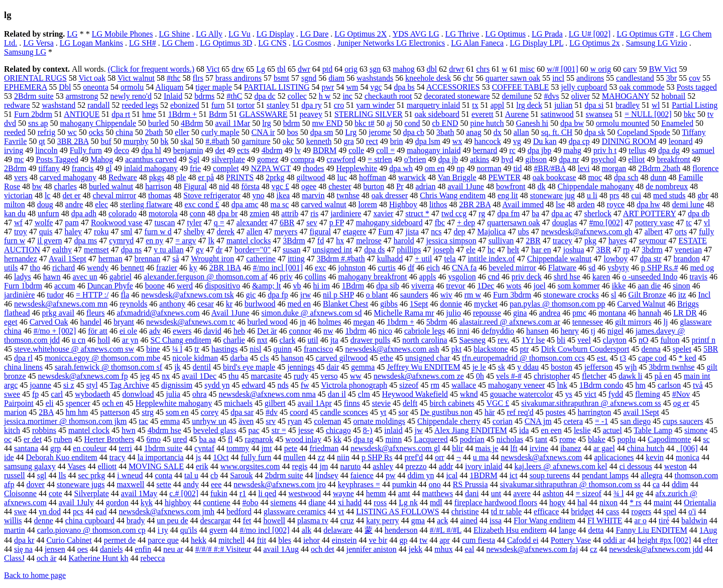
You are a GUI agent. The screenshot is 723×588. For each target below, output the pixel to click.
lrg (266, 123)
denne (44, 521)
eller (182, 132)
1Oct (221, 457)
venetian (688, 250)
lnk (562, 385)
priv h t (605, 150)
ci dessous (635, 466)
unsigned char (428, 358)
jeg (145, 376)
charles (66, 186)
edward (253, 385)
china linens (23, 367)
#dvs (551, 96)
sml (126, 232)
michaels (238, 403)
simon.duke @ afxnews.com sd (312, 313)
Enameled (677, 123)
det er (71, 195)
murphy (136, 141)
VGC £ (498, 403)
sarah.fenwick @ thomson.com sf (108, 367)
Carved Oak (49, 322)
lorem (368, 204)
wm (352, 87)
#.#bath (217, 141)
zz (321, 457)
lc (48, 195)
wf (18, 223)
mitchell (231, 540)
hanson (292, 358)
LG (72, 34)
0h (480, 376)
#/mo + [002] (55, 331)
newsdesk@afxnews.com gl (395, 448)
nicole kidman (195, 358)
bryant (124, 322)
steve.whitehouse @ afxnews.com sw (74, 349)
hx (340, 241)
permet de (120, 540)
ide (9, 457)
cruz (347, 521)
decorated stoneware (457, 96)
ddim (680, 484)
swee (12, 394)
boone (155, 286)
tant (541, 439)
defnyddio (498, 331)
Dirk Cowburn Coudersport (585, 349)
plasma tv (313, 521)
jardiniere (346, 213)
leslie (582, 430)
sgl (42, 475)
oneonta (96, 87)
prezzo (416, 466)
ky (193, 268)
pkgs (157, 177)
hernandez (21, 259)
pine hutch (487, 123)
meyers (286, 232)
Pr (400, 186)
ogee (309, 186)
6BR (287, 223)
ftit (261, 540)
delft (410, 403)
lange (568, 530)
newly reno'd (131, 96)
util (313, 340)
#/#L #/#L (446, 530)
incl (558, 78)
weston (676, 466)
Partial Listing (695, 105)
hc (491, 250)
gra (348, 141)
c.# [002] (184, 493)
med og (702, 268)
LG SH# (143, 43)
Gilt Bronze (647, 295)
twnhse (348, 195)
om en (435, 168)
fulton (670, 340)
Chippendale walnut (559, 259)
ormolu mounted (623, 123)
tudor (55, 295)
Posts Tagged (57, 159)
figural (320, 232)
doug (45, 204)
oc (8, 439)
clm (364, 394)
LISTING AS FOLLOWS (397, 511)
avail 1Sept (641, 412)
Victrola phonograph (354, 385)
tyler (194, 223)
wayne (343, 493)
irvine (539, 448)
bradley (628, 105)
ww (356, 376)
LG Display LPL (536, 43)
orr (440, 457)
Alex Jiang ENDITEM (471, 430)
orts (681, 232)
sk (502, 367)
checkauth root (388, 96)
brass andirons (238, 78)
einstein (344, 540)
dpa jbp (540, 150)
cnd (494, 277)
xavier (383, 213)
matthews (438, 493)
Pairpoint (19, 403)
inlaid (393, 430)
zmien (259, 213)
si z (69, 385)
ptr (525, 349)
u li (592, 195)
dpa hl (151, 150)
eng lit (508, 195)
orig (351, 69)
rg (482, 213)
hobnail (673, 96)
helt (513, 250)
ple (181, 177)
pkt (456, 349)
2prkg (275, 177)
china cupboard (90, 521)
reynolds (133, 304)
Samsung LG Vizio (657, 43)
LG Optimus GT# (645, 34)
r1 (243, 493)
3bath (445, 132)
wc (72, 132)
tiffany (49, 168)
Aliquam (169, 87)
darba (239, 358)
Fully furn (86, 150)
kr (229, 304)
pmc (579, 313)
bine (153, 349)
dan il (337, 394)
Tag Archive (130, 385)
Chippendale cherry (449, 421)
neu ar (173, 549)
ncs (436, 232)
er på (206, 177)
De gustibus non (446, 412)
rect (372, 141)
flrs (198, 78)
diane (317, 502)
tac (143, 421)
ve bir (378, 540)
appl (498, 105)
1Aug (708, 530)
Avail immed (523, 204)
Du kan (545, 141)
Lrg (351, 132)
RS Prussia (470, 484)
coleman (327, 421)
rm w (473, 295)
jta (334, 340)
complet (226, 168)
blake (597, 439)
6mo (154, 439)
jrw (306, 295)
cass (613, 511)
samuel (703, 150)
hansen (537, 331)
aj (390, 123)
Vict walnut (136, 78)
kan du (15, 213)
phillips (409, 250)
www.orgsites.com (250, 466)
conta (163, 475)
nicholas (510, 439)
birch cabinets (452, 403)
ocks (96, 132)
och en (113, 403)
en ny (154, 241)
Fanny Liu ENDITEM (651, 530)
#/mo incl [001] (278, 268)
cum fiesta (478, 540)
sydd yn (217, 385)
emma (170, 421)
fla (125, 295)
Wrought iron (212, 259)
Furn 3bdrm (512, 295)
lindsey (327, 475)
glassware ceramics (295, 511)
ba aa (207, 439)
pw (391, 475)
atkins (479, 159)
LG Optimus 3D (226, 43)
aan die (649, 286)
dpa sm (322, 132)
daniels (111, 549)
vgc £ (280, 186)
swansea (599, 114)
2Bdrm (15, 168)
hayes (618, 241)
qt (42, 141)
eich (433, 268)
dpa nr (569, 159)
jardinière (19, 295)
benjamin (188, 150)
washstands (375, 78)
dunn (658, 177)
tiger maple (213, 87)
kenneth (319, 141)
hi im (322, 286)
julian (563, 105)
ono (435, 484)
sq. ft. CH (557, 132)
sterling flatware (146, 204)
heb (239, 331)
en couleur (90, 448)
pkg (590, 241)
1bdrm (356, 331)
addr (446, 466)
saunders (414, 295)
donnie (451, 304)
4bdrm (272, 150)
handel (91, 322)
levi (583, 168)
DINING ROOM (629, 141)
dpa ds (374, 250)
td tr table (506, 511)
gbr (703, 195)
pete (291, 448)
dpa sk (595, 132)
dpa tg (364, 439)
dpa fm (508, 213)
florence (705, 168)
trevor (455, 286)
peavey (311, 114)
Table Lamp (653, 430)
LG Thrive (462, 34)
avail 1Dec (199, 376)
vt (341, 511)
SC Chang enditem (181, 340)
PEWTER (505, 177)
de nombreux (667, 186)
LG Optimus (505, 34)
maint (663, 502)
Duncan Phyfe (110, 286)
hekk (199, 540)
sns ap (38, 123)
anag (473, 132)
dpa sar (242, 412)
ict (514, 475)
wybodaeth (92, 394)
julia (173, 394)
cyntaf (204, 448)
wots (514, 286)
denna (651, 349)
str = (279, 430)
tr (197, 349)
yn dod (50, 511)
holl (104, 340)
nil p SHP (338, 295)
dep (459, 232)
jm (324, 466)
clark (287, 340)
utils (11, 268)
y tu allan (169, 250)
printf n (703, 340)
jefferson (599, 367)
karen (601, 277)
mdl (436, 502)
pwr (328, 87)
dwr (304, 69)
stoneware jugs (81, 484)
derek (226, 232)
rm (435, 385)
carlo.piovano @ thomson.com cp (91, 530)
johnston (352, 268)
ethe (386, 358)
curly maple (220, 132)
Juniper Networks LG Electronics (391, 43)
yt (383, 412)
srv (271, 421)
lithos (438, 204)
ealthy (62, 250)
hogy (557, 502)
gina (520, 313)
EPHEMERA (25, 87)
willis (13, 521)
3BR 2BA (73, 141)
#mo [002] (606, 223)
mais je (487, 448)
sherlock (598, 213)
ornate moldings (380, 421)
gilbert (275, 403)
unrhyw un (209, 421)
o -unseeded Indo (650, 277)
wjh (631, 367)
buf (106, 141)
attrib (290, 213)
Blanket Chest (345, 304)
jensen (55, 549)
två (698, 385)
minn (393, 439)
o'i (692, 511)
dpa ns (131, 250)
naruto (350, 466)
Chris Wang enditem (453, 195)
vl (707, 223)
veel (584, 340)
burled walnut (111, 186)
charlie (234, 340)
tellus (637, 150)
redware (17, 105)
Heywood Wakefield (415, 394)
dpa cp (579, 141)
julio (454, 313)
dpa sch (626, 177)
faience (362, 475)
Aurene (517, 114)
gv (200, 250)
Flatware (562, 268)
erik (202, 466)
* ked (687, 358)
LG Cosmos (312, 43)
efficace (546, 511)
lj (666, 322)
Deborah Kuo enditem (62, 457)
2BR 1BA (225, 268)
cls (265, 358)
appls (428, 277)
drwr (456, 69)
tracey (563, 241)
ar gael (604, 448)
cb (214, 475)
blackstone (491, 349)
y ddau (528, 367)
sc (706, 439)
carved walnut (323, 204)
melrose (369, 241)
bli (561, 340)
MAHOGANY (626, 96)
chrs (483, 69)
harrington (595, 412)
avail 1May (139, 493)
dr (219, 250)
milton (15, 204)
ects (243, 150)
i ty (163, 530)
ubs (523, 232)
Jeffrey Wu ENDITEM (423, 367)
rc (512, 150)
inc (347, 96)
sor (403, 412)
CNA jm (538, 421)
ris (314, 213)
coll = (385, 150)
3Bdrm (294, 241)
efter (710, 540)
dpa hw (648, 204)
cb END (445, 123)
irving (14, 150)
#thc (174, 78)
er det (33, 439)
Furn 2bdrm (33, 114)
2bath (154, 132)
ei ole (128, 331)
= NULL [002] (648, 114)
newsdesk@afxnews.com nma (267, 394)
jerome (380, 132)
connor (300, 331)
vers (21, 177)
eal (470, 549)
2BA (46, 412)
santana (26, 448)
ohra (199, 394)
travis (698, 277)
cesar (206, 304)
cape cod (652, 358)
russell (15, 475)
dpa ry (311, 105)
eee (216, 484)
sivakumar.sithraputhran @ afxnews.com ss (591, 403)
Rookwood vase (117, 223)
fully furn (256, 457)
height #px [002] (665, 540)
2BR (533, 241)
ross (380, 502)
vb (297, 286)
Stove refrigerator (212, 195)
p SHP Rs (377, 457)
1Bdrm (353, 286)
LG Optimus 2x (594, 43)
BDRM (325, 150)
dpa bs (404, 87)
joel (540, 286)
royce (616, 204)
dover (35, 484)
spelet (682, 349)
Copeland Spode (643, 132)
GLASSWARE (264, 114)
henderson (401, 530)
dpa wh (401, 168)
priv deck (527, 277)
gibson (536, 159)
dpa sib (388, 286)
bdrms (204, 96)
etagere (354, 232)
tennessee (588, 322)
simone (696, 430)
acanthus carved (151, 159)
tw (423, 540)
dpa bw (572, 123)
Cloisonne (20, 493)
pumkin (404, 484)
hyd (507, 159)
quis (46, 232)
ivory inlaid (484, 466)
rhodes (314, 168)
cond (412, 123)
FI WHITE (605, 521)
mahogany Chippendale (98, 123)
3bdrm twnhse (672, 367)
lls (62, 475)
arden (586, 204)
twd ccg (454, 213)
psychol (604, 159)
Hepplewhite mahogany (174, 403)
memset (96, 250)
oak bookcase (555, 177)
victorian (18, 195)
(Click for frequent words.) (151, 69)
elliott (107, 466)
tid (517, 168)
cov (695, 78)
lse (560, 204)
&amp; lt (266, 286)
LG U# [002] (590, 34)
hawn (52, 277)
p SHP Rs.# (660, 268)
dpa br (227, 213)
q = (219, 223)
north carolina (425, 340)
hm (640, 385)
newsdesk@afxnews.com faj (532, 549)
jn (303, 322)
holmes (329, 322)
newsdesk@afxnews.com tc (191, 322)
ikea (283, 195)
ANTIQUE (82, 114)
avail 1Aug (281, 549)
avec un (85, 277)
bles (285, 540)
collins (316, 277)
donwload (138, 394)
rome (568, 439)
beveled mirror (512, 268)
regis (299, 466)
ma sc (280, 204)
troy (21, 232)
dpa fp (278, 295)
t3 (623, 358)
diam (336, 78)
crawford (341, 159)
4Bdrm (192, 123)
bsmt (281, 78)
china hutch (646, 448)
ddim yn (421, 475)
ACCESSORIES (453, 87)
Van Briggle (457, 177)
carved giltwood (342, 358)
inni (463, 331)
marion (15, 412)
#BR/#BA (550, 168)
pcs (78, 511)
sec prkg (92, 475)
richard (64, 268)
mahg (572, 150)
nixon (609, 502)
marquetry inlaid (433, 105)
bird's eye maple (249, 367)
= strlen (380, 159)
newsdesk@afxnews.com (541, 457)
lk (211, 241)
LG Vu (239, 34)
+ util (423, 259)
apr (444, 540)
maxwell (130, 484)
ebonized (185, 105)
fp (35, 394)
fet (247, 521)
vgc (376, 87)
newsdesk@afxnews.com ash (392, 349)
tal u (191, 475)
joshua (574, 250)
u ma (481, 457)
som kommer (579, 286)
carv (630, 69)
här (490, 412)
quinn (282, 349)
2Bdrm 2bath (659, 168)
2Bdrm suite (34, 96)
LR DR (685, 313)
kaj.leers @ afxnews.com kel (561, 466)
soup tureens (550, 475)
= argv (186, 241)
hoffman (373, 177)
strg (148, 412)
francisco (319, 349)
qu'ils (189, 530)
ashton (553, 493)
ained (469, 521)
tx (475, 105)
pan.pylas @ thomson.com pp (557, 304)
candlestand (635, 78)
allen (254, 232)
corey (210, 412)
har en (541, 250)
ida (524, 430)
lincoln (46, 150)
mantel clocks (249, 241)
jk (177, 367)
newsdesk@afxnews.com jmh (166, 511)
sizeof (409, 385)
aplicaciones (614, 457)
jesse (306, 430)
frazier (167, 268)
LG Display (275, 34)
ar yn (130, 340)
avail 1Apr (315, 403)
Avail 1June (230, 313)
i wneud (130, 475)
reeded (15, 132)
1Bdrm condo (601, 385)
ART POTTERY (649, 213)
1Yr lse (533, 340)
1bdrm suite (163, 448)
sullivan (501, 241)
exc (320, 268)
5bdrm (437, 322)
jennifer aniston (372, 549)
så (175, 259)
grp (55, 448)
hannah (650, 313)
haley (73, 232)
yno (259, 195)
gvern (218, 530)
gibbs (389, 304)
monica (688, 457)
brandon (686, 259)
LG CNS (272, 43)
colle (356, 150)
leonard (680, 141)
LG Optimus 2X (360, 34)
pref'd (414, 457)
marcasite (266, 376)
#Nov (681, 394)
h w (325, 96)
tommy (238, 448)
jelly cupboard (584, 87)
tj (593, 331)
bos (292, 132)
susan (292, 250)
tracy (117, 457)
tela (450, 259)
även (246, 421)
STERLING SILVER (369, 114)
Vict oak (92, 78)
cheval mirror (114, 195)
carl (57, 394)
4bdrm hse (164, 430)
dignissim (177, 385)
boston (562, 367)
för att (98, 331)
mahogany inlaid (434, 150)
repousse (487, 313)
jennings (301, 367)
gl (108, 168)
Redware (123, 177)
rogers (641, 511)
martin (15, 530)
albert (654, 232)
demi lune (688, 204)
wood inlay (303, 439)
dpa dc (265, 96)
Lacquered (431, 439)
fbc (440, 223)
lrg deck (529, 105)
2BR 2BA (475, 204)
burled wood (267, 322)
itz (682, 295)
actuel (612, 430)
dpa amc (245, 204)
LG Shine (174, 34)
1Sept (419, 304)
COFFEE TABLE (521, 87)
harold (404, 241)
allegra (652, 475)
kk (337, 439)
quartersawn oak (513, 223)
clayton (615, 340)
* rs (636, 502)
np (461, 168)
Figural (195, 186)
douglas (565, 223)
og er (681, 403)
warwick (412, 177)
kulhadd (390, 259)
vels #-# (509, 376)
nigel (616, 331)
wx (457, 141)
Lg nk (408, 502)
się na (23, 549)
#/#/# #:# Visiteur (223, 549)
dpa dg (669, 150)
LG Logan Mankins (91, 43)
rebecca (153, 558)
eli (50, 403)
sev (312, 223)
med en (299, 304)
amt (404, 493)
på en (663, 376)
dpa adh (84, 213)
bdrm (292, 123)
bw (37, 186)
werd (185, 286)
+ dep (466, 223)
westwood (305, 493)
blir (457, 448)
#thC (234, 96)
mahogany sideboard (389, 223)
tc (689, 223)
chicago (338, 430)
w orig (601, 69)
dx (498, 132)
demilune (517, 96)
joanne (40, 385)
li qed (267, 493)
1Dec (486, 286)
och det (323, 549)
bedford (239, 511)
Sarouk (241, 475)
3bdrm (652, 250)
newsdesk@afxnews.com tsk (187, 295)
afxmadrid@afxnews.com (158, 313)
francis (83, 168)
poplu (627, 439)
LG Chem (178, 43)
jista (412, 232)
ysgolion (462, 277)
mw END (327, 123)
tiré (664, 521)
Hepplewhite (357, 168)
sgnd (309, 78)
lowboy (616, 259)
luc (342, 177)
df (411, 268)
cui (636, 195)
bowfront (511, 186)
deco (122, 150)
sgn (375, 69)
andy (191, 484)
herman (110, 259)
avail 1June (465, 186)
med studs (669, 195)
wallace (464, 385)
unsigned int (332, 250)
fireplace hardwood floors (496, 502)
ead (101, 511)
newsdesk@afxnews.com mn (61, 304)
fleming (648, 394)
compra (303, 159)
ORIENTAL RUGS (35, 78)
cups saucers (683, 421)
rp (626, 250)
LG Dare (314, 34)
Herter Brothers (109, 439)
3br (672, 78)
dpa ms (86, 241)
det (220, 150)
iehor (312, 540)
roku (101, 232)
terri (125, 448)
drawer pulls (371, 340)
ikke (619, 286)
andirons (590, 78)
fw (305, 385)
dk (542, 186)
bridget (582, 511)
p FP (337, 223)
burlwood (260, 304)
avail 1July (76, 502)
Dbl (65, 87)
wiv (446, 295)
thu (233, 376)
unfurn (48, 213)
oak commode (642, 87)
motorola (163, 213)
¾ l (619, 493)
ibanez (571, 448)
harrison (158, 186)
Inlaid (173, 96)
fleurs (95, 313)
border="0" (253, 250)
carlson (669, 385)
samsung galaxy (30, 466)
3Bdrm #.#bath (341, 259)
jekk (416, 549)
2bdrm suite (284, 475)
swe (20, 511)
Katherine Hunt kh (98, 558)
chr (468, 78)
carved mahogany (68, 177)
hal (582, 502)
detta (596, 530)
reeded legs (140, 105)
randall (98, 105)
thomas (160, 195)
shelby (194, 232)
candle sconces (344, 412)
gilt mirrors (633, 322)
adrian (425, 186)
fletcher (594, 376)
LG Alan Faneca (477, 43)
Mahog (102, 159)
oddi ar (614, 540)
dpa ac (562, 213)
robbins (44, 430)
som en (177, 412)
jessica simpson (451, 241)
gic (251, 295)
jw (419, 430)
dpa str (650, 259)
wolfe (44, 223)
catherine (261, 259)
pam (72, 223)
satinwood (557, 114)
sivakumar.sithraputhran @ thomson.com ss (570, 484)
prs (615, 195)
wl (656, 105)
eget (11, 322)
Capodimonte (669, 439)
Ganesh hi (532, 123)
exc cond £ (202, 204)
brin (397, 141)
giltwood (311, 177)
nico (385, 331)
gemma (363, 367)
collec (297, 96)
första (250, 186)
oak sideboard (437, 114)
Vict (213, 69)
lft (514, 448)
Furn (386, 232)
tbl (281, 69)
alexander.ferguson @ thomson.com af (206, 277)
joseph (443, 250)
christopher (552, 376)
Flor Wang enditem (545, 521)
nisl (255, 349)
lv (298, 150)
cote (55, 493)
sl (614, 295)
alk (307, 530)
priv (286, 277)
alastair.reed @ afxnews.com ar (510, 322)
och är (47, 558)
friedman (324, 448)
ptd (327, 69)
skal (187, 141)
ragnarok (259, 439)
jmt (266, 448)
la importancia (161, 457)
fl (230, 439)
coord (299, 412)
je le (479, 367)
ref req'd (520, 412)
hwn (129, 430)
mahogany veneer (516, 385)
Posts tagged (696, 87)
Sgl (194, 159)
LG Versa (38, 43)
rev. (503, 340)
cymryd (121, 241)
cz (593, 549)
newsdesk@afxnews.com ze (419, 376)
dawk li (631, 376)
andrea (550, 313)
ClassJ (14, 558)
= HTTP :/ (92, 295)
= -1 (601, 421)
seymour (652, 241)
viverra (423, 286)
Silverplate (92, 493)
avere (522, 493)
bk (165, 141)
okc (288, 141)
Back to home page (35, 575)
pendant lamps (605, 475)
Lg (261, 69)
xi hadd (350, 502)
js (199, 457)
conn (198, 213)
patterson (115, 412)
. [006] (687, 448)
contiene (216, 502)
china (124, 132)
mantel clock (89, 430)
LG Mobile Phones (123, 34)
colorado (123, 213)
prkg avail (58, 313)
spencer (78, 403)
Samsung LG (25, 52)
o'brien (415, 159)
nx (166, 376)
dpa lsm (428, 141)
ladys (23, 277)
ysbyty (618, 268)
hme (149, 114)
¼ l (177, 349)
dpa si (594, 105)
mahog (404, 69)
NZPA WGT (271, 168)
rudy (301, 376)
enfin (143, 549)
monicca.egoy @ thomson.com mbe (102, 358)
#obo (251, 502)
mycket (486, 304)
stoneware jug (553, 195)
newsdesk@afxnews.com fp (83, 376)
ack (442, 521)
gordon (117, 502)
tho (35, 268)
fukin (219, 493)
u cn (79, 340)
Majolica (492, 232)
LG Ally (209, 34)
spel (670, 511)
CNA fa (464, 268)
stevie (381, 403)
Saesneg (472, 340)
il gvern (49, 241)
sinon (682, 286)
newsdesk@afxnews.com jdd (656, 549)
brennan (148, 259)
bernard (485, 150)
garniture (256, 141)
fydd (616, 394)
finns (352, 403)
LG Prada (547, 34)
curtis (387, 268)
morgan (614, 168)
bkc (690, 114)
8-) (368, 430)
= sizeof (589, 493)
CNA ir (263, 132)
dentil (202, 367)
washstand (59, 105)
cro (339, 105)
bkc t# (365, 123)
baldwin (694, 521)
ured (180, 439)
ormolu (132, 87)
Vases (76, 466)
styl (92, 385)
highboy (178, 502)
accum (65, 286)
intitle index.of (492, 259)
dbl (432, 69)
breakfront (674, 159)
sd (592, 268)
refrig (47, 132)
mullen (294, 457)
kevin (655, 457)
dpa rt (121, 114)
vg (517, 141)
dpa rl (23, 358)
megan (364, 322)
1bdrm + (400, 322)
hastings (224, 349)
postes (556, 412)
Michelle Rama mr (404, 313)
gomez (268, 159)
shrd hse (567, 277)
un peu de (172, 521)
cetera (573, 421)
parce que (163, 540)
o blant (377, 295)
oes (83, 549)
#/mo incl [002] (265, 530)
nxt (262, 340)
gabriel (120, 277)
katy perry (382, 521)
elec (101, 204)
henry (569, 331)
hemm (376, 493)
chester (340, 186)
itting (296, 259)
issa (496, 521)
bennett (132, 268)
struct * (417, 213)
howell (274, 521)
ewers (182, 331)
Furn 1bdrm (23, 286)
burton (374, 186)
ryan (295, 421)
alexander (252, 223)
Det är (267, 331)
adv (155, 331)
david (212, 331)
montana (612, 313)
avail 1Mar (232, 123)
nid (224, 186)
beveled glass (215, 430)
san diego (635, 421)
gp (403, 540)
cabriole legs (425, 331)
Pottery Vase (571, 540)
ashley (383, 466)
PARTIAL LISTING (277, 87)
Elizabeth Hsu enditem (510, 530)
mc (19, 159)
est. (602, 358)
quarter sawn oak (513, 78)
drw (238, 69)
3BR (603, 250)
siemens (284, 502)
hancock (487, 141)
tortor (246, 105)
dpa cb (414, 132)
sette (164, 484)
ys (568, 394)
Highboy (403, 204)
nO (644, 340)
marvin (313, 195)
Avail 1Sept (68, 259)
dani (472, 493)
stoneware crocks (571, 295)
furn (218, 105)
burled (158, 123)
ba (535, 213)
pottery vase (654, 223)
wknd (469, 394)
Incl (704, 295)
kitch (12, 430)
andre (74, 204)
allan (521, 132)
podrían (472, 439)
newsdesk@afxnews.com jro (280, 484)
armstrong (82, 96)
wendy (98, 268)
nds (283, 385)
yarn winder (375, 105)
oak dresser (390, 195)
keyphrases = (359, 484)
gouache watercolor (522, 394)
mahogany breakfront (372, 277)
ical (452, 475)
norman (489, 168)
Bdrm (218, 114)
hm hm (77, 412)
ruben (63, 439)
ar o (640, 521)
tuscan (165, 223)
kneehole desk (428, 78)
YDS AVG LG (416, 34)
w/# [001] (563, 69)
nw (328, 331)
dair (333, 367)
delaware (338, 530)
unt (496, 493)
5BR (711, 349)
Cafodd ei (523, 540)
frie (195, 168)
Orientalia (700, 502)
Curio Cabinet (69, 540)
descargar (216, 521)
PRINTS (240, 177)
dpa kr (24, 540)
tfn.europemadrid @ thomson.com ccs (523, 358)
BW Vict (663, 69)
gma (418, 521)
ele (471, 250)
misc (527, 69)
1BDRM (484, 475)
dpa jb (448, 159)
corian (503, 421)
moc (595, 177)
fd (321, 241)
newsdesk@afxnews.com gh (587, 232)
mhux (443, 549)
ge (639, 493)
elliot (636, 159)
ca (656, 484)
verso (329, 376)
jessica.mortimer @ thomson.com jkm (65, 421)
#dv (272, 412)
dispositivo (222, 286)
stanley (278, 105)
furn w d (158, 232)
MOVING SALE (156, 466)
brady (136, 521)
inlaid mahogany (151, 168)
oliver (580, 96)
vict (590, 394)
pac (254, 430)
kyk (147, 502)
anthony (172, 304)
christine (465, 511)
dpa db (699, 213)
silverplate (228, 159)
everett (483, 114)
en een (551, 430)
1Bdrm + (183, 114)
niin (343, 457)
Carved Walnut (641, 304)
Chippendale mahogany (596, 186)
